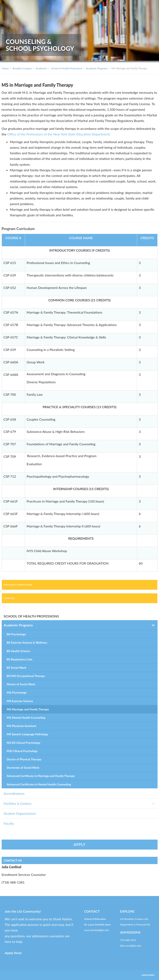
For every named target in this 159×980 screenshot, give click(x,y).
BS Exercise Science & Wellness (27, 642)
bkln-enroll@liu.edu (131, 946)
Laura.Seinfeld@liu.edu (97, 930)
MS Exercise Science (20, 701)
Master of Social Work (21, 684)
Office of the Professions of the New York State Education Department (58, 134)
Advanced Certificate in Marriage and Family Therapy (41, 776)
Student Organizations (20, 813)
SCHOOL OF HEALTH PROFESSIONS (31, 616)
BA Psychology (16, 634)
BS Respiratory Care (20, 659)
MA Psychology (17, 692)
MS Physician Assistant (22, 726)
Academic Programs (97, 68)
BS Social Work (17, 668)
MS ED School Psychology (24, 743)
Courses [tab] (9, 598)
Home (5, 68)
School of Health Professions (67, 68)
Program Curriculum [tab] (18, 585)
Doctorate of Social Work (23, 768)
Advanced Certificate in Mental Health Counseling (39, 784)
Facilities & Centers (18, 803)
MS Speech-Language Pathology (28, 734)
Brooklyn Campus (22, 68)
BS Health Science (19, 651)
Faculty (9, 823)
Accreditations (14, 793)
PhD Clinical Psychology (22, 751)
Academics (41, 68)
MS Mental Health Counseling (26, 718)
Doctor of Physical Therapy (24, 759)
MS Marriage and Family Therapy (28, 709)
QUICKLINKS (148, 975)
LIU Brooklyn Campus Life (134, 919)
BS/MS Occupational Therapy (26, 676)
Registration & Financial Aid (135, 925)
